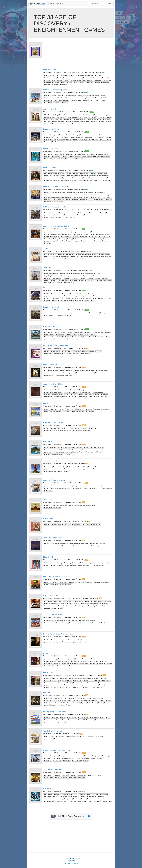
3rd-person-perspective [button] (50, 254)
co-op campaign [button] (48, 801)
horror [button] (59, 661)
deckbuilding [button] (108, 664)
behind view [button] (91, 775)
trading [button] (97, 82)
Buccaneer (47, 693)
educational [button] (62, 193)
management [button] (70, 115)
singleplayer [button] (56, 82)
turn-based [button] (79, 96)
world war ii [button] (58, 739)
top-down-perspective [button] (50, 78)
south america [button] (57, 100)
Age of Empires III (50, 109)
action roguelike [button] (75, 661)
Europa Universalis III (51, 307)
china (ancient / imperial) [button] (102, 234)
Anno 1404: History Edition (53, 384)
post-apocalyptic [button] (92, 797)
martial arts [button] (70, 601)
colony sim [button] (65, 102)
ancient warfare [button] (52, 173)
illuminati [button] (61, 722)
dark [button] (54, 666)
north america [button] (48, 100)
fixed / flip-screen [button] (72, 718)
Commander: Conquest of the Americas (58, 750)
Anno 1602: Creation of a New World (57, 576)
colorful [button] (70, 604)
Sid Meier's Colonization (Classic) (55, 90)
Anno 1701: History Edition (53, 538)
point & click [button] (81, 720)
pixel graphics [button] (48, 102)
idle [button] (59, 294)
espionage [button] (81, 193)
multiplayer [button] (47, 122)
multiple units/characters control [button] (67, 98)
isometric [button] (62, 115)
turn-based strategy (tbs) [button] (50, 98)
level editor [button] (97, 241)
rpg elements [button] (78, 296)
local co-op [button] (97, 604)
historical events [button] (106, 98)
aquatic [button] (103, 213)
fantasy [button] (56, 154)
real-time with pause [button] (78, 124)
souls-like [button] (73, 664)
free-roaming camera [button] (50, 80)
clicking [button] (46, 298)
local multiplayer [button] (92, 799)
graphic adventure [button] (83, 718)
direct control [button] (88, 601)
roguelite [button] (84, 661)
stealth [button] (65, 80)
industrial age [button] (66, 278)
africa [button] (86, 178)
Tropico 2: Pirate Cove (51, 461)
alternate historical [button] (49, 117)
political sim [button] (57, 397)
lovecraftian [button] (47, 666)
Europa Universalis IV (51, 129)
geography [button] (96, 157)
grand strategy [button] (88, 137)
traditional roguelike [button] (83, 664)
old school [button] (76, 703)
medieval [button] (62, 135)
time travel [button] (97, 801)
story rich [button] (84, 241)
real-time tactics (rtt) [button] (80, 176)
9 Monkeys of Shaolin (51, 596)
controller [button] (100, 664)
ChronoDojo (48, 789)
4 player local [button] (58, 801)
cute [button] (65, 801)
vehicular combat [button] (67, 565)
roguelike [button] (78, 659)
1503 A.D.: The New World (53, 615)
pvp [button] (59, 241)
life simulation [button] (68, 296)
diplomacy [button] (108, 137)
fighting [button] (59, 80)
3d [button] (45, 115)
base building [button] (107, 119)
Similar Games (66, 858)
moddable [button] (95, 140)
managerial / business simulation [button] (96, 96)
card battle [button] (103, 661)
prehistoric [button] (101, 797)
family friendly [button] (72, 720)
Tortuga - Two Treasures (52, 769)
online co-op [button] (67, 124)
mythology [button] (47, 301)
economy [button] (82, 82)
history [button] (76, 82)
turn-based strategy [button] (76, 100)
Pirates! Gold (48, 557)
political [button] (75, 140)
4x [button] (85, 96)
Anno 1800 (47, 268)
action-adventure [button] (83, 213)
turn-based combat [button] (87, 685)
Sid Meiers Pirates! (50, 70)
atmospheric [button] (64, 85)
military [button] (102, 122)
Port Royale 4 (48, 672)
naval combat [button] (105, 82)
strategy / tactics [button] (88, 80)
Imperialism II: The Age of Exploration (57, 346)
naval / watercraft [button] (68, 78)
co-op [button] (54, 124)
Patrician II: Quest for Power (53, 422)
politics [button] (53, 283)
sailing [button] (63, 82)
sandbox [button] (69, 82)
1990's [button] (76, 606)
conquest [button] (61, 173)
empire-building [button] (70, 254)
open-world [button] (47, 82)
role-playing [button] (78, 78)
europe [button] (97, 98)
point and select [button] (101, 117)
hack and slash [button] (68, 606)
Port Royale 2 (48, 442)
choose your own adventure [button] (51, 85)
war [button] (88, 122)
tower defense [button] (104, 794)
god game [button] (108, 298)
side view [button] (83, 294)
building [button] (108, 122)
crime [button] (99, 78)
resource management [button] (58, 122)
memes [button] (67, 722)
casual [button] (65, 720)
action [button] (46, 76)
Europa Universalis (50, 365)
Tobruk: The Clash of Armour (54, 731)
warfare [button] (60, 78)
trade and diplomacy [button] (104, 254)
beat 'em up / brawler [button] (59, 601)
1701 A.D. (47, 249)
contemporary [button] (75, 797)
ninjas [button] (60, 608)
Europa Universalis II (51, 148)
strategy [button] (98, 76)
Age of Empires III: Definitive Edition (56, 226)
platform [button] (56, 794)
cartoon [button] (57, 703)
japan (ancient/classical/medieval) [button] (70, 237)
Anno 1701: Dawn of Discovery (54, 480)
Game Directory (71, 861)
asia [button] (109, 178)
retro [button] (91, 100)
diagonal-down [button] (106, 78)
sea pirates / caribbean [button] (75, 80)
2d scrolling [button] (91, 294)
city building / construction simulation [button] (75, 122)
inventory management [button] (98, 298)
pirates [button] (67, 76)
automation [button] (87, 298)
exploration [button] (90, 82)
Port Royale (48, 403)
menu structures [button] (67, 681)
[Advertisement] (78, 55)
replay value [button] (61, 140)
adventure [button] (53, 76)
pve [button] (110, 801)
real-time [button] (74, 76)
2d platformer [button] (72, 801)
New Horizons (48, 519)
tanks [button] (82, 737)
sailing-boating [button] (82, 76)
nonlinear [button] (102, 140)
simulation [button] (86, 78)
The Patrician (48, 499)
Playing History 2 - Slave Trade (54, 712)
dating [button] (93, 78)
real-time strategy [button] (88, 115)
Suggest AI (60, 4)
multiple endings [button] (68, 283)
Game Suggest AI (69, 863)
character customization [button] (50, 606)
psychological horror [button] (101, 720)
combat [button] (69, 241)
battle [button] (50, 115)
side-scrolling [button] (100, 606)
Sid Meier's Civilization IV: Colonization (57, 187)
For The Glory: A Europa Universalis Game (59, 634)
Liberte (46, 653)
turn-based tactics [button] (76, 687)
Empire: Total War (50, 168)
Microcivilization (49, 288)
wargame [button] (100, 137)
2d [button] (45, 154)
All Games (51, 4)
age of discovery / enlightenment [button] (102, 80)
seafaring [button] (91, 76)
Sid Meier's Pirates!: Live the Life (55, 207)
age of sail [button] (60, 76)
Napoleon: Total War (51, 326)
